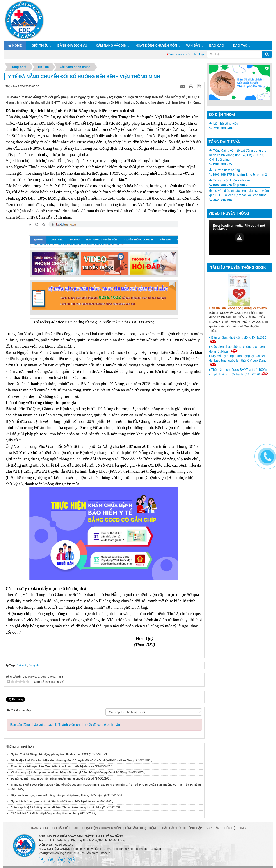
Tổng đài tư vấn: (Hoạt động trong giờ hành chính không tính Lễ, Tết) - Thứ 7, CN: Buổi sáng (238, 155)
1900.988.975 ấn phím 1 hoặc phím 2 (238, 174)
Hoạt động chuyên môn (156, 45)
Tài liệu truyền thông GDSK (238, 268)
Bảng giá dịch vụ (72, 45)
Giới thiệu (40, 45)
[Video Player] (240, 238)
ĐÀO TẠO (240, 45)
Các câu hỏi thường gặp (182, 828)
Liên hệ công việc (226, 124)
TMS (243, 828)
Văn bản (193, 45)
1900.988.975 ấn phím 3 (228, 185)
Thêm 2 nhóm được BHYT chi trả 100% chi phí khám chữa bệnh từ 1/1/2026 (239, 372)
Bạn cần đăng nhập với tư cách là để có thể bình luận (65, 725)
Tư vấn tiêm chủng (227, 170)
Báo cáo (217, 45)
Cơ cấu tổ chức (65, 828)
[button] (240, 237)
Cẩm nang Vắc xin (111, 45)
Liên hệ (230, 828)
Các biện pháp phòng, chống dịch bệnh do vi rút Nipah (238, 349)
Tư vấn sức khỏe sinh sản (232, 180)
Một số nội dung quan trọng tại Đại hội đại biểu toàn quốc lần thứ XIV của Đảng (238, 360)
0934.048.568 (221, 200)
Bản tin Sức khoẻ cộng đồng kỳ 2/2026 (238, 308)
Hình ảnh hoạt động (141, 828)
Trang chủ (39, 828)
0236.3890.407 (221, 128)
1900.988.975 (221, 164)
